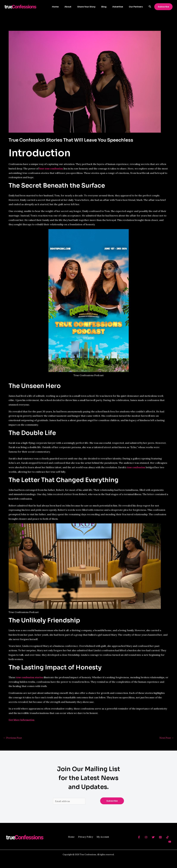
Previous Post (13, 738)
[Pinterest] (160, 838)
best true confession (51, 169)
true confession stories (30, 677)
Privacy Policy (86, 837)
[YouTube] (170, 842)
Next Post (167, 738)
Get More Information (22, 720)
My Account (104, 837)
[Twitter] (153, 838)
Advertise (120, 7)
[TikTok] (167, 838)
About (76, 7)
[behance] (139, 838)
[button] (150, 7)
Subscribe (112, 801)
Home (65, 7)
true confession (136, 467)
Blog (108, 7)
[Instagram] (146, 838)
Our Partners (137, 7)
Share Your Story (93, 7)
